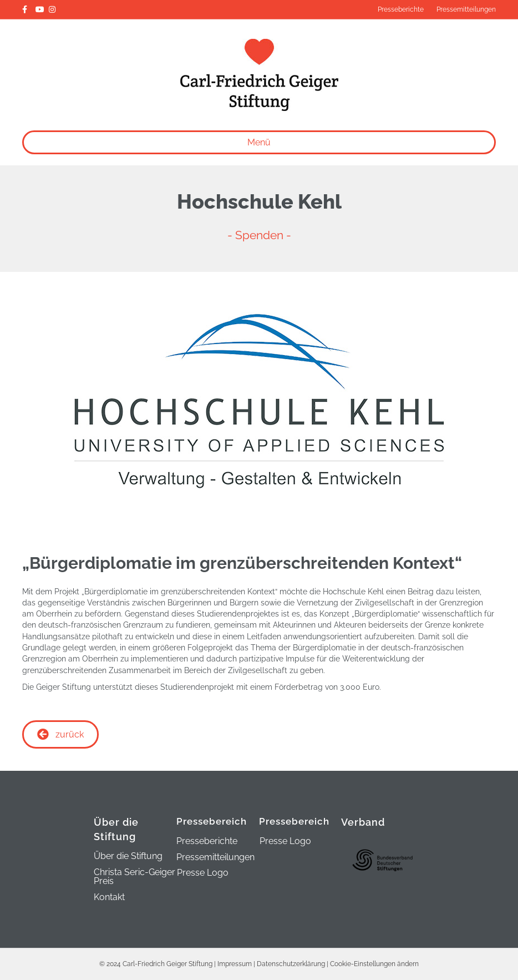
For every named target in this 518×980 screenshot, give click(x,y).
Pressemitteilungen (466, 9)
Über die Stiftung (128, 857)
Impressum (235, 964)
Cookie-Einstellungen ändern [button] (374, 964)
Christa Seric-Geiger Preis (134, 877)
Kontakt (109, 898)
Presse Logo (203, 873)
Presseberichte (401, 9)
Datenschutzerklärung (291, 964)
